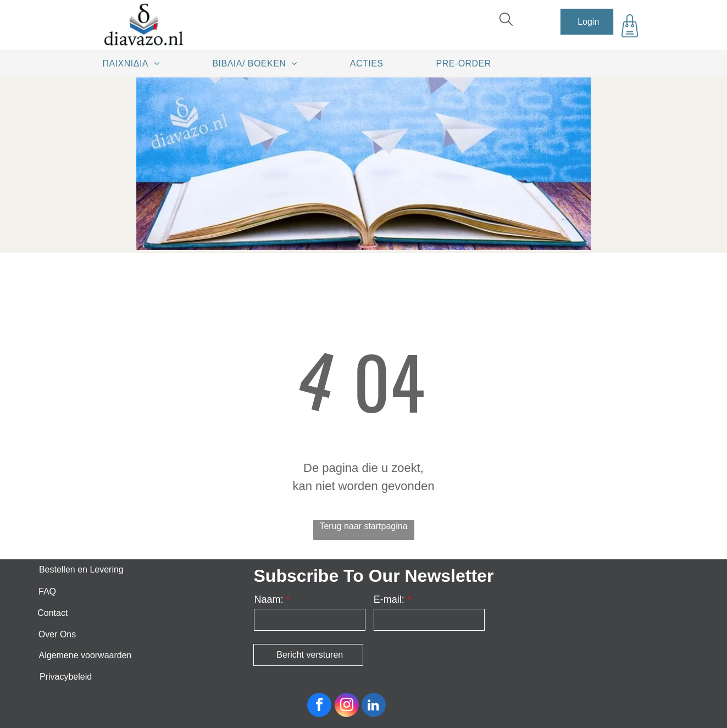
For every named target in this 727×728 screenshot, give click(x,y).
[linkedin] (374, 706)
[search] (506, 21)
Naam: (268, 599)
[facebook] (319, 706)
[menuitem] (135, 63)
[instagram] (347, 706)
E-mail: (389, 599)
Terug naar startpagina (363, 526)
